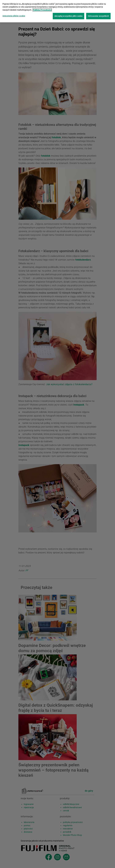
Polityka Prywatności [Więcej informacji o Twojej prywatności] (42, 8)
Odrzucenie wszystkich (98, 14)
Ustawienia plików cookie (14, 14)
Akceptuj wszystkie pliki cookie (68, 14)
